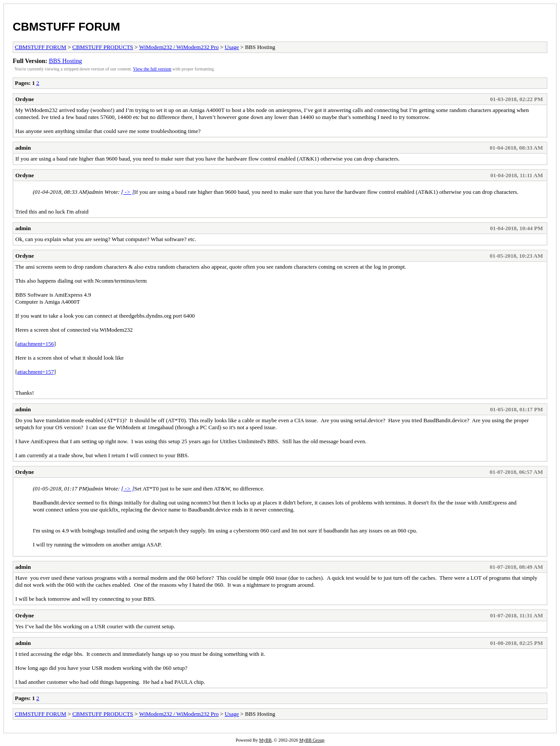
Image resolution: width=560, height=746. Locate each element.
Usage (232, 47)
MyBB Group (312, 740)
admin (23, 148)
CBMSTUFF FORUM (66, 27)
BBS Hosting (66, 61)
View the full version (152, 69)
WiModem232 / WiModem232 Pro (179, 47)
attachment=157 (35, 372)
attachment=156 (35, 344)
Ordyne (25, 99)
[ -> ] (128, 192)
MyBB (265, 740)
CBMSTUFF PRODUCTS (103, 47)
